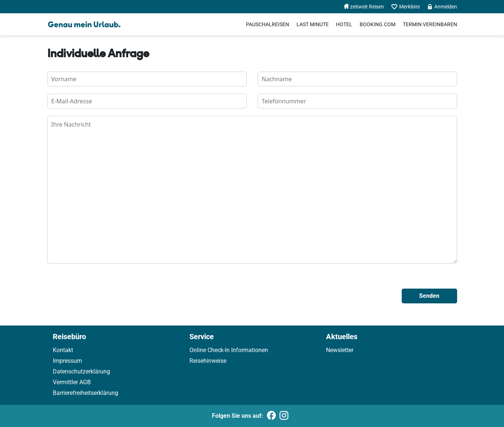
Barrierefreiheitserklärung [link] (85, 393)
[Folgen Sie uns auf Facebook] (271, 416)
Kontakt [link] (63, 350)
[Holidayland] (84, 24)
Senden (429, 296)
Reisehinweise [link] (208, 361)
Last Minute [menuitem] (313, 24)
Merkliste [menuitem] (406, 7)
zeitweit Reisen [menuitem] (364, 7)
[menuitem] (378, 24)
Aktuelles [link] (342, 337)
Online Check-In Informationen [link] (229, 350)
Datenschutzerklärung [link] (81, 371)
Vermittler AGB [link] (72, 382)
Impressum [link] (67, 361)
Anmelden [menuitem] (442, 7)
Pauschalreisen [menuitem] (268, 24)
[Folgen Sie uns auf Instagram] (284, 416)
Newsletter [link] (340, 350)
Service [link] (202, 337)
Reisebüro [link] (69, 337)
